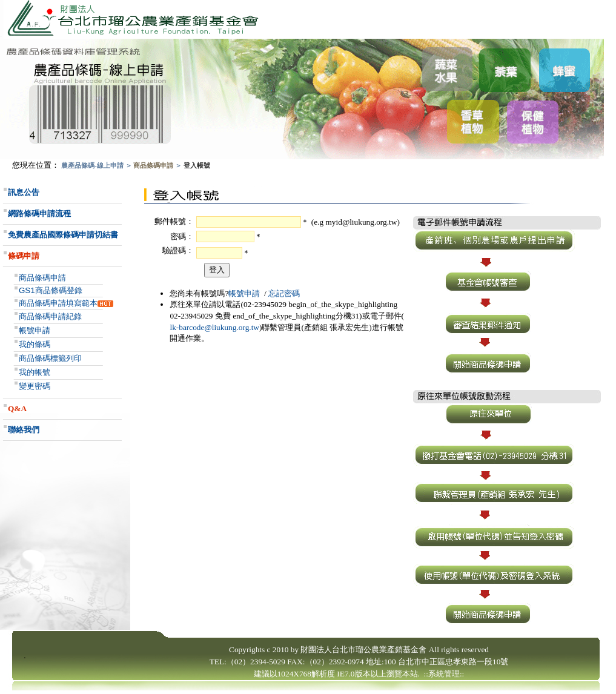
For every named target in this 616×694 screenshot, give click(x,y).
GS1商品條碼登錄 (51, 290)
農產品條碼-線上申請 (92, 166)
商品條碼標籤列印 (50, 358)
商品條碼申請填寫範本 (58, 303)
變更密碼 (35, 386)
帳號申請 (35, 330)
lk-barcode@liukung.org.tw (214, 327)
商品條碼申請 (153, 166)
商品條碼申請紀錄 (50, 316)
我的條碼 (35, 344)
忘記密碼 (284, 293)
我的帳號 (35, 372)
